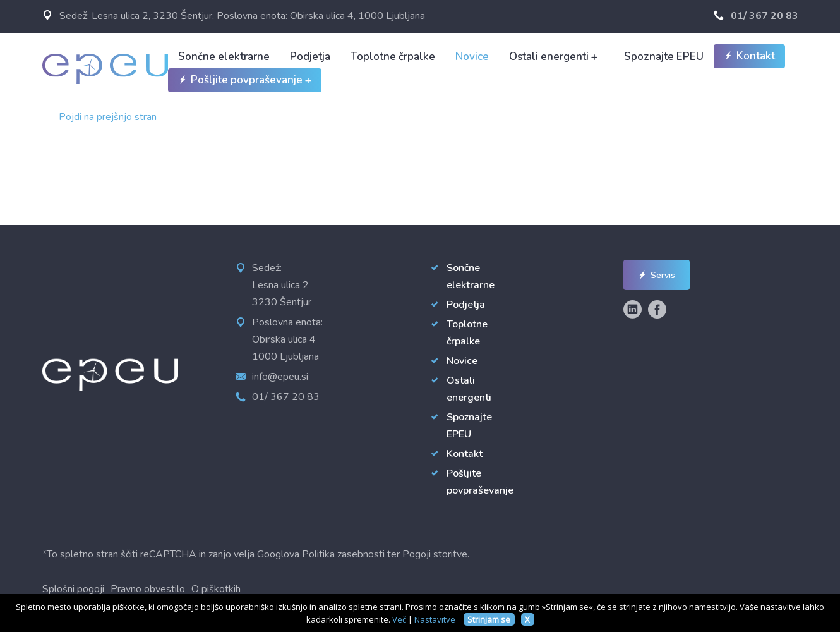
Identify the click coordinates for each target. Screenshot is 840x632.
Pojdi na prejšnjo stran (108, 117)
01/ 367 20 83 (756, 16)
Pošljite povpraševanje (245, 80)
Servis (657, 275)
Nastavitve (435, 619)
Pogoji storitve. (436, 554)
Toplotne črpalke (393, 57)
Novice (472, 57)
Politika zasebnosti (343, 554)
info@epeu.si (280, 377)
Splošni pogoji (73, 589)
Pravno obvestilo (148, 589)
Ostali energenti (553, 57)
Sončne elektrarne (224, 57)
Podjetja (310, 57)
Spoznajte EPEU (664, 57)
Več (399, 619)
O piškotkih (216, 589)
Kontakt (749, 56)
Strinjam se (489, 619)
